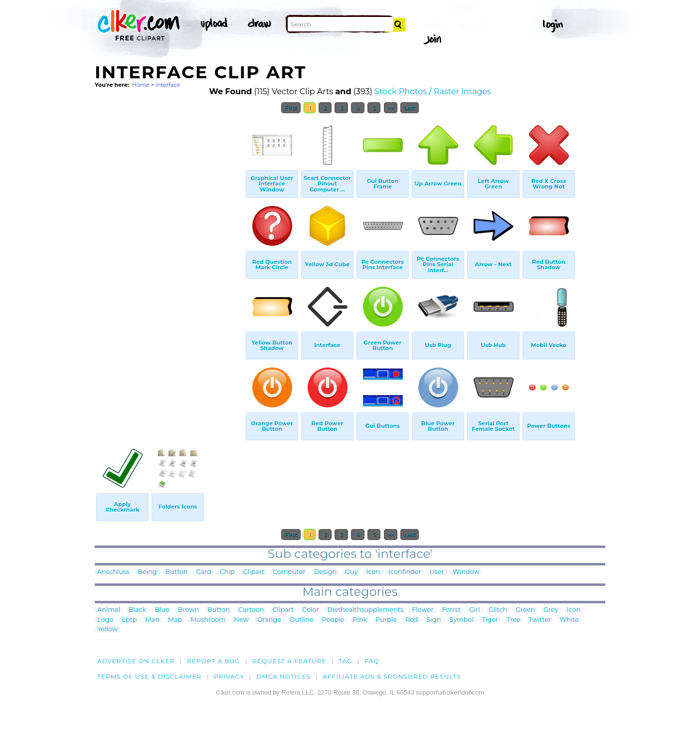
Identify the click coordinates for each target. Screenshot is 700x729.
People (333, 620)
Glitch (498, 610)
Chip (227, 572)
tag (345, 661)
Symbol (461, 620)
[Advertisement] (170, 268)
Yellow (107, 630)
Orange (269, 620)
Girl (475, 610)
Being (147, 572)
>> (391, 108)
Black (137, 610)
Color (310, 610)
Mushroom (208, 620)
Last (410, 108)
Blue (162, 610)
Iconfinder (405, 572)
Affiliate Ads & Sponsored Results (392, 676)
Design (325, 572)
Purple (386, 620)
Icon (373, 572)
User (437, 572)
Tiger (490, 620)
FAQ (372, 661)
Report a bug (214, 661)
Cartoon (251, 610)
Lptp (129, 620)
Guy (351, 572)
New (242, 620)
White (569, 620)
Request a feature (289, 661)
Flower (423, 610)
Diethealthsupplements (366, 610)
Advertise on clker (136, 661)
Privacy (229, 676)
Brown (188, 610)
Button (177, 572)
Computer (289, 572)
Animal (109, 610)
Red (412, 620)
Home (141, 85)
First (291, 108)
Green (525, 610)
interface (168, 85)
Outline (302, 620)
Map (175, 620)
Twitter (540, 620)
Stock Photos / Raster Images (433, 91)
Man (152, 620)
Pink (360, 620)
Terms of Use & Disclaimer (150, 676)
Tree (514, 620)
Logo (105, 620)
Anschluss (113, 572)
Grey (551, 610)
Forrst (451, 610)
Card (204, 572)
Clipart (254, 572)
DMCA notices (283, 676)
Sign (434, 620)
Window (466, 572)
